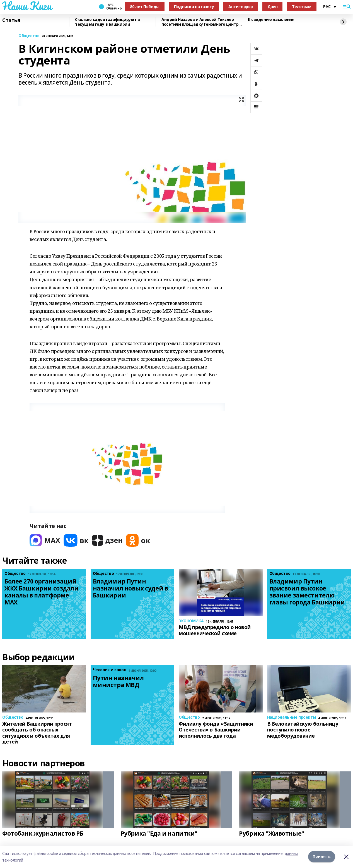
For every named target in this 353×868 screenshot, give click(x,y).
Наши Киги (27, 6)
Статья (11, 20)
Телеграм (302, 7)
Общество (29, 36)
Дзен (272, 7)
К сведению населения (271, 20)
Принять (322, 857)
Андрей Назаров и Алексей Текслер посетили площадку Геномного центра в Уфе (201, 22)
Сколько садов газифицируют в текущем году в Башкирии (107, 22)
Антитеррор (241, 7)
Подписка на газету (194, 7)
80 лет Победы (145, 7)
